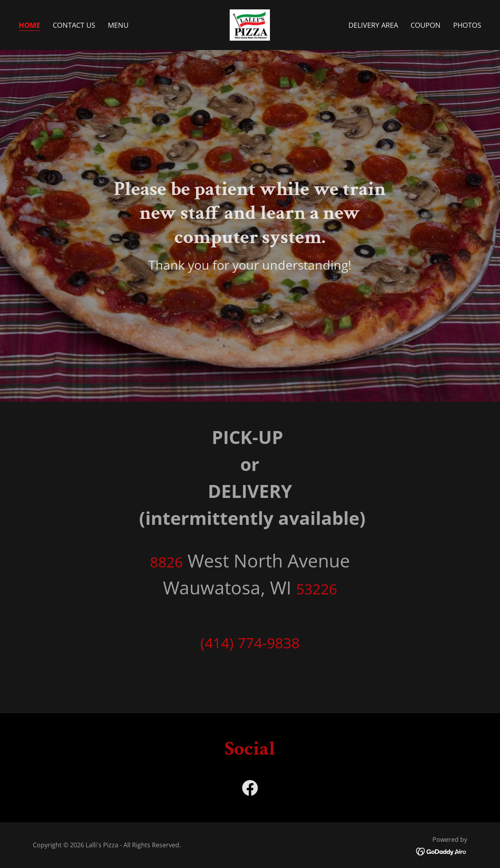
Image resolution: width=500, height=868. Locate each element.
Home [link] (29, 25)
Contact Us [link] (74, 25)
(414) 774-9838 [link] (250, 643)
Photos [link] (467, 25)
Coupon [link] (426, 25)
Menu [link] (118, 25)
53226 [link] (317, 589)
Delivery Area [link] (373, 25)
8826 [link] (166, 562)
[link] (250, 24)
